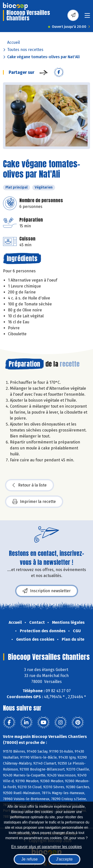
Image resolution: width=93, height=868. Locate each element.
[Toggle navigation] (87, 17)
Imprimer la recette (34, 502)
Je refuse (30, 859)
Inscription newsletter (47, 591)
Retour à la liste (30, 485)
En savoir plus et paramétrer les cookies (46, 847)
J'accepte (64, 859)
